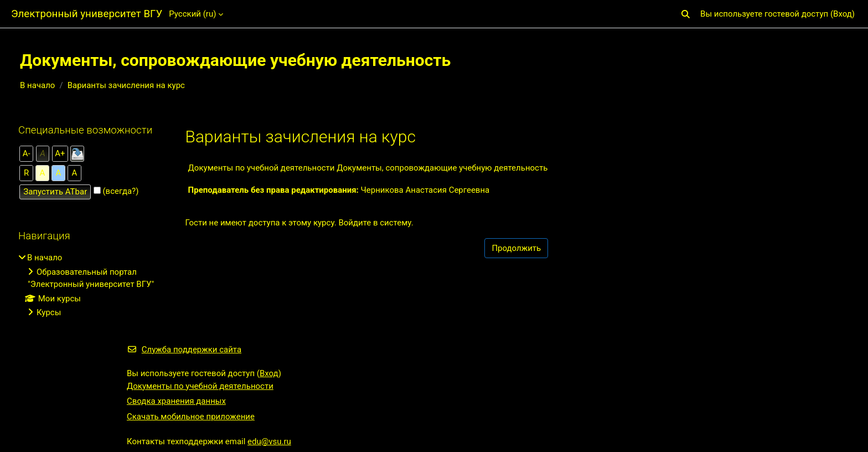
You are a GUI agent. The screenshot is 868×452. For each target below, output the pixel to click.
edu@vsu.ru (269, 441)
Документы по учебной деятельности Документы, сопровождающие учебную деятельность (368, 168)
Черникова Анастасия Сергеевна (425, 190)
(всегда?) (120, 191)
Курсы (49, 312)
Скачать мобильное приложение (191, 417)
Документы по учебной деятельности (200, 386)
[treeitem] (87, 285)
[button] (686, 14)
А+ (60, 153)
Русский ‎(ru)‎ (192, 14)
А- (27, 153)
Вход (843, 14)
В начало (37, 85)
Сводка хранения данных (176, 401)
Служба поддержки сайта (184, 350)
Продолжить (516, 248)
